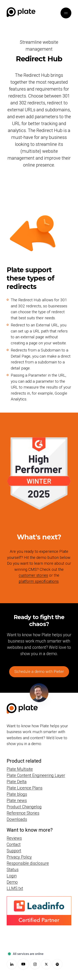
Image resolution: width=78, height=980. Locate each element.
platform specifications (39, 581)
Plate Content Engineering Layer (36, 775)
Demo (12, 882)
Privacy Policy (19, 857)
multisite (31, 151)
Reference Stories (23, 813)
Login (12, 876)
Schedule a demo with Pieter (39, 672)
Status (13, 869)
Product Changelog (24, 807)
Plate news (17, 800)
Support (14, 850)
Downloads (17, 819)
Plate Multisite (20, 769)
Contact (14, 844)
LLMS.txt (15, 888)
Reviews (14, 838)
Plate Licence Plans (25, 788)
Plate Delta (17, 782)
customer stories (33, 575)
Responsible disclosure (28, 863)
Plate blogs (17, 794)
